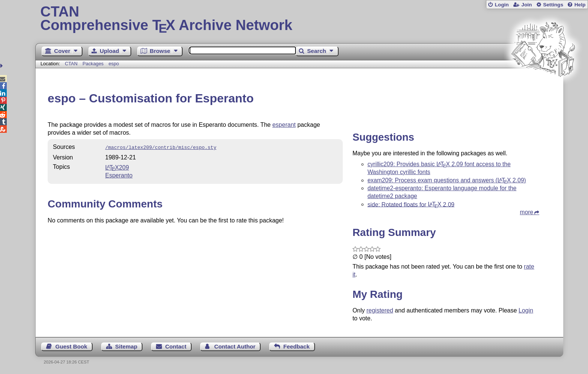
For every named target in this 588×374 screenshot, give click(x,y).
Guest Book (71, 346)
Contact (176, 346)
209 (117, 167)
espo (114, 64)
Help (580, 5)
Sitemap (126, 346)
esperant (284, 125)
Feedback (297, 346)
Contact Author (235, 346)
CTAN (71, 64)
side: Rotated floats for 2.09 (411, 204)
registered (380, 310)
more (526, 212)
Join (526, 5)
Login (502, 5)
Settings (553, 5)
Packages (94, 64)
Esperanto (119, 175)
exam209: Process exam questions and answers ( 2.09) (447, 180)
